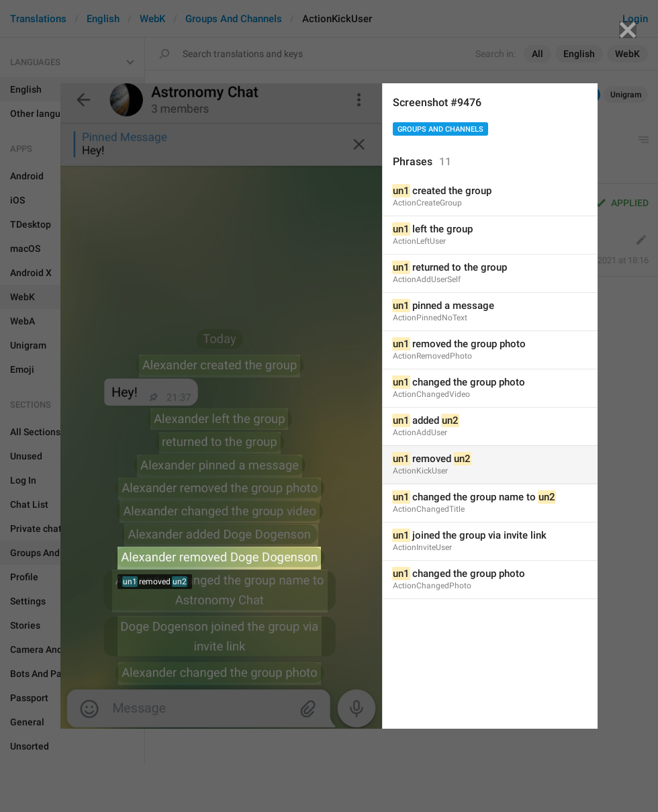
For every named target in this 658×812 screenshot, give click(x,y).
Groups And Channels (440, 129)
